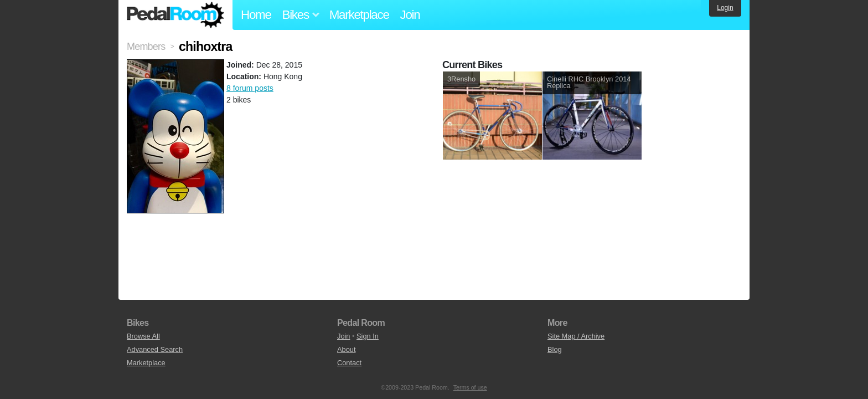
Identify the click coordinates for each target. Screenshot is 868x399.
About (346, 349)
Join (410, 15)
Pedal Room (175, 15)
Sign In (368, 336)
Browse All (143, 336)
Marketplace (359, 15)
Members (146, 47)
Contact (349, 363)
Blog (555, 349)
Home (256, 15)
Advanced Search (155, 349)
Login (725, 8)
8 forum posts (250, 88)
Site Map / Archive (576, 336)
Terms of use (470, 387)
